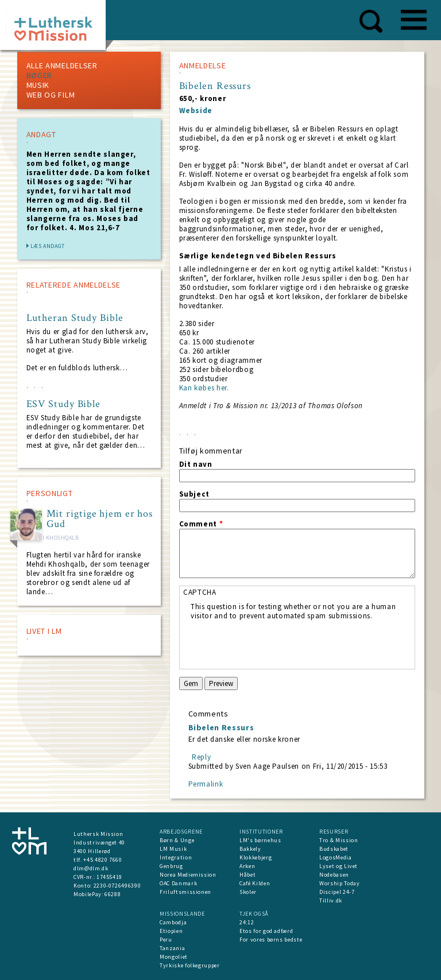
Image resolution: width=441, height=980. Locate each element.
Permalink (206, 784)
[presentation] (278, 643)
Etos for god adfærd (266, 931)
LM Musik (173, 849)
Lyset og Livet (339, 866)
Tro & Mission (339, 840)
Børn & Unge (177, 840)
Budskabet (334, 849)
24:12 (247, 922)
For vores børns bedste (271, 940)
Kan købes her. (204, 388)
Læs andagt (48, 246)
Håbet (247, 875)
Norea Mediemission (188, 875)
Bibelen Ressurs (221, 727)
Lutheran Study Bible (75, 318)
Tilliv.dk (331, 900)
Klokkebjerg (256, 857)
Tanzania (172, 948)
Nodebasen (334, 875)
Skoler (248, 892)
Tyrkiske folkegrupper (190, 965)
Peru (166, 940)
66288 (113, 894)
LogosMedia (336, 857)
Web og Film (51, 95)
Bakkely (250, 849)
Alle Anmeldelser (62, 65)
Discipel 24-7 (337, 892)
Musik (38, 85)
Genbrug (171, 866)
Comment (201, 524)
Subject (195, 494)
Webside (196, 111)
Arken (247, 866)
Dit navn (196, 464)
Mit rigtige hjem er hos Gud (100, 519)
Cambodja (173, 922)
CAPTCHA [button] (200, 592)
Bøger (40, 75)
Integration (176, 857)
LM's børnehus (260, 840)
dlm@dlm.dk (91, 868)
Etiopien (171, 931)
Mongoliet (174, 957)
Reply (201, 757)
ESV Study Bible (64, 404)
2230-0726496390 (117, 886)
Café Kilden (255, 883)
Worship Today (339, 883)
